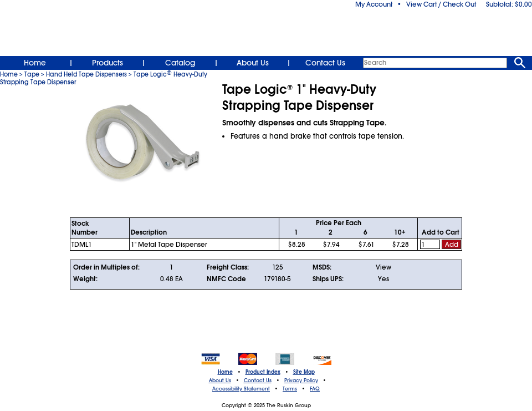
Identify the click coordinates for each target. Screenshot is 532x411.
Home (35, 63)
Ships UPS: (328, 279)
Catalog (180, 63)
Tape (32, 74)
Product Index (263, 372)
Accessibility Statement (241, 389)
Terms (290, 389)
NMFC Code (226, 279)
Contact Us (325, 63)
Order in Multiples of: (106, 267)
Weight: (85, 279)
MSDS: (322, 267)
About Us (253, 63)
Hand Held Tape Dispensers (86, 74)
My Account (374, 4)
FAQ (315, 389)
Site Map (304, 372)
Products (108, 63)
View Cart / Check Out (441, 4)
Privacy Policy (301, 380)
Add (452, 245)
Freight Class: (228, 267)
